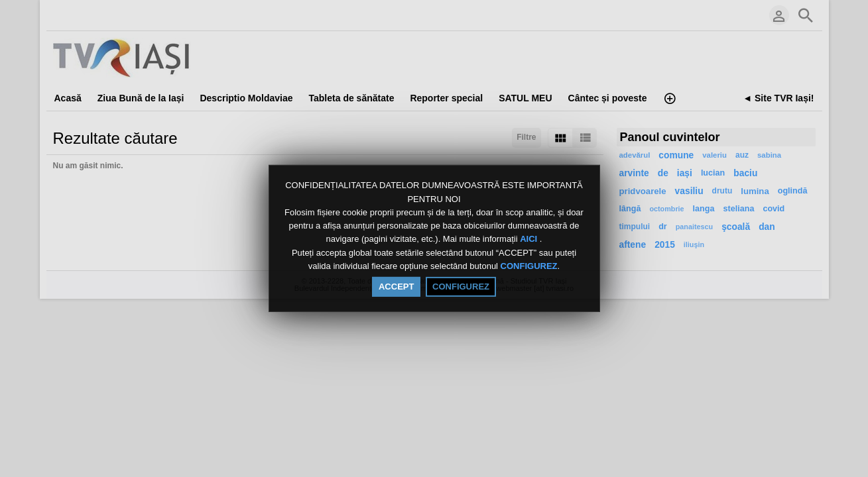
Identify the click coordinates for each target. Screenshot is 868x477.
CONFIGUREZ (529, 266)
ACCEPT (396, 287)
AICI (530, 239)
